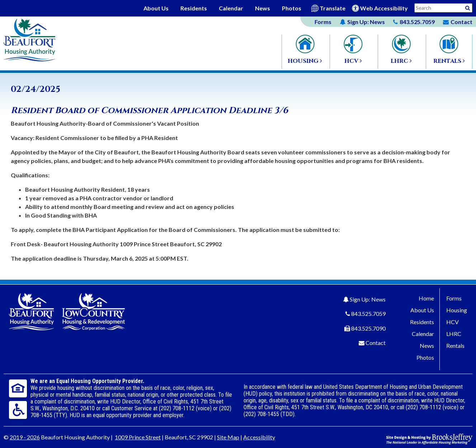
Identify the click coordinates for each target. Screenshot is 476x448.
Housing (457, 310)
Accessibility (259, 437)
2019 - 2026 (25, 437)
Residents (194, 8)
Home (426, 298)
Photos (292, 8)
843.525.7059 (368, 314)
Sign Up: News (368, 299)
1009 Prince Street (138, 437)
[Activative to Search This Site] (468, 7)
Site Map (228, 437)
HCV (453, 322)
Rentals (455, 346)
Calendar (231, 8)
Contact (376, 343)
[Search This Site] (443, 8)
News (263, 8)
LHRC (454, 334)
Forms (323, 22)
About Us (156, 8)
